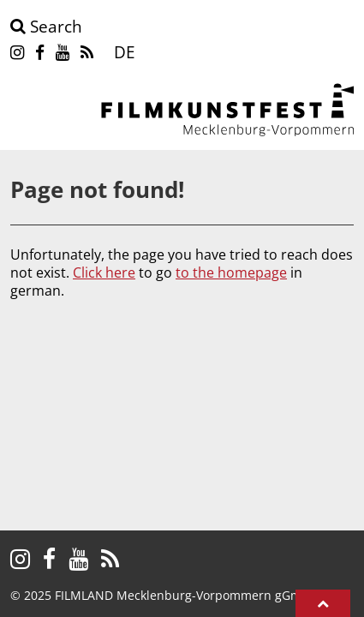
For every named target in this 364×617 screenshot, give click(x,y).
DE (125, 52)
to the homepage (231, 273)
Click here (104, 273)
